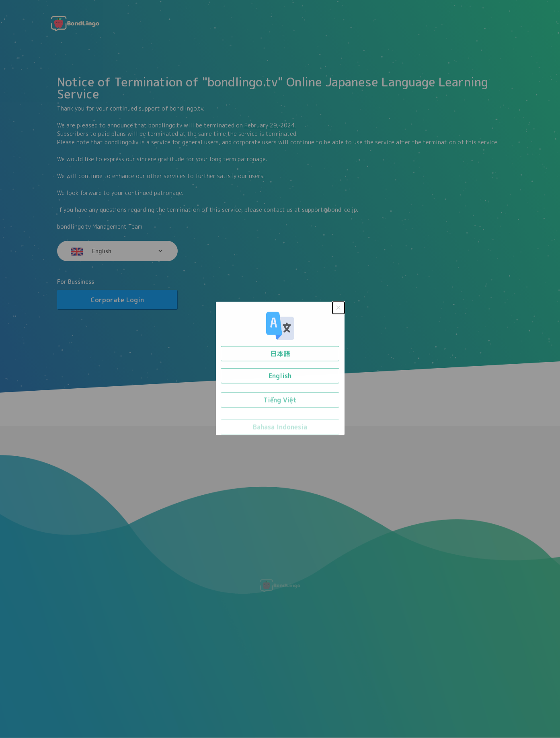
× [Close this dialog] (338, 304)
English (280, 374)
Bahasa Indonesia (280, 427)
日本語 (280, 351)
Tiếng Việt (280, 400)
